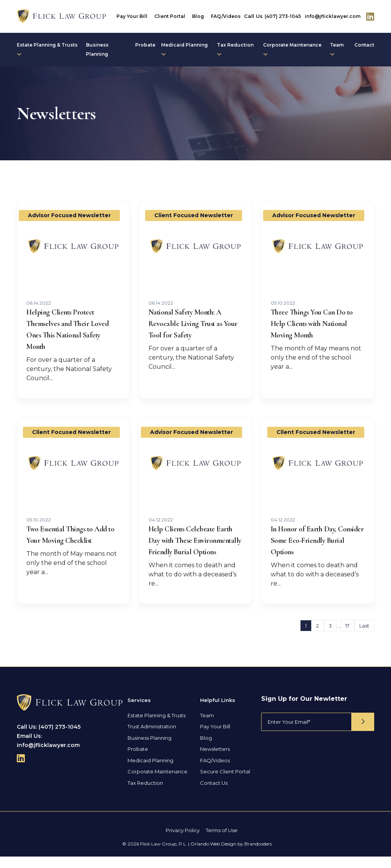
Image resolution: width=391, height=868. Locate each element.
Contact (364, 45)
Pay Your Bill (132, 16)
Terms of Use (222, 842)
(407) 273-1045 (283, 16)
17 (347, 637)
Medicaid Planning (184, 49)
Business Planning (97, 49)
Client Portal (170, 16)
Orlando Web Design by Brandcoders (231, 855)
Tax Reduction (235, 49)
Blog (198, 16)
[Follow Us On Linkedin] (370, 16)
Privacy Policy (183, 842)
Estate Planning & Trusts (47, 49)
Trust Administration (152, 738)
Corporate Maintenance (292, 49)
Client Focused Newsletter (194, 215)
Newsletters (215, 760)
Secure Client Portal (225, 783)
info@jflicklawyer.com (333, 16)
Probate (145, 45)
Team (337, 49)
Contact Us (214, 794)
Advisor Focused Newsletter (69, 215)
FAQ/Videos (226, 16)
